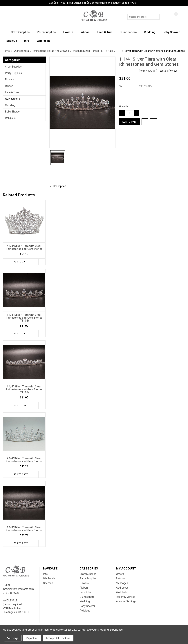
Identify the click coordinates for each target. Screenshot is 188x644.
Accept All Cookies (58, 638)
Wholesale (44, 41)
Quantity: (124, 106)
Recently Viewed (126, 598)
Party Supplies (48, 32)
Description (61, 186)
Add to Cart (20, 262)
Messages (122, 585)
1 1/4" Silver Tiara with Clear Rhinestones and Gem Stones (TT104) (24, 318)
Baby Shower (173, 32)
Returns (121, 580)
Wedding (151, 32)
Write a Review (168, 71)
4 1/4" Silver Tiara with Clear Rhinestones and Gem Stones (24, 247)
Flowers (70, 32)
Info (29, 41)
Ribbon (87, 32)
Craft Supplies (22, 32)
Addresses (122, 589)
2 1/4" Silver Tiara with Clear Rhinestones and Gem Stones (24, 461)
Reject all (32, 638)
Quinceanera (130, 32)
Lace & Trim (106, 32)
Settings (13, 638)
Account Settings (126, 603)
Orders (120, 575)
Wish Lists (122, 594)
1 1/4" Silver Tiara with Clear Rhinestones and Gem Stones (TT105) (24, 390)
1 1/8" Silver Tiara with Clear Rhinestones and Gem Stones (24, 530)
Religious (12, 41)
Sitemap (48, 585)
